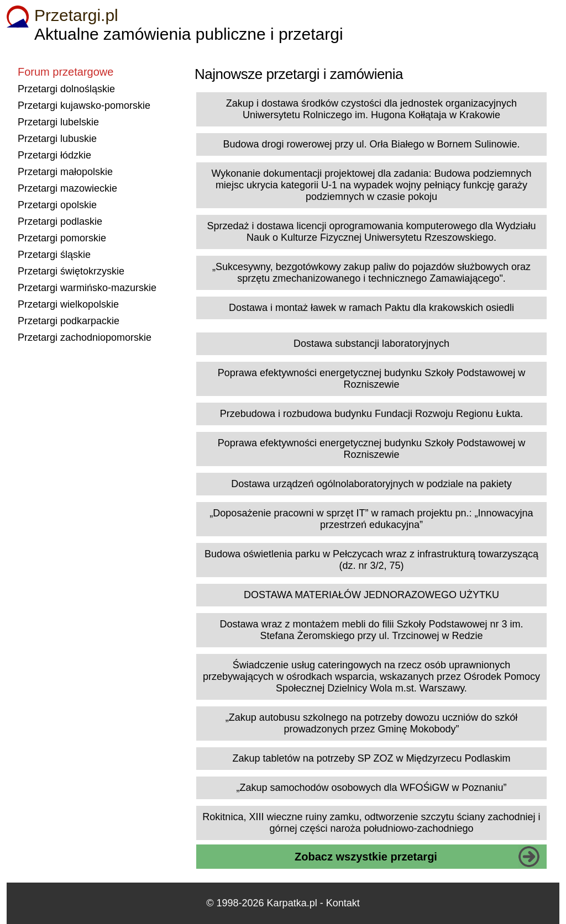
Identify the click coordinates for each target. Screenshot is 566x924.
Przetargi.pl (76, 15)
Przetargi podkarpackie (69, 321)
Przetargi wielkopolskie (68, 304)
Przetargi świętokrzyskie (71, 271)
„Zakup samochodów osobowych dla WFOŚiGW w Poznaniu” (371, 788)
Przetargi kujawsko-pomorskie (84, 105)
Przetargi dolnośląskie (66, 89)
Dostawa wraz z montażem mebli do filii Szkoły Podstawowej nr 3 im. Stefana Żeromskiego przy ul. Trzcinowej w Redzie (371, 630)
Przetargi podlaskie (60, 221)
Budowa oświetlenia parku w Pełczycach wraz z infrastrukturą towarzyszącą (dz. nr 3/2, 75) (371, 560)
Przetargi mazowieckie (67, 188)
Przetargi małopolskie (65, 172)
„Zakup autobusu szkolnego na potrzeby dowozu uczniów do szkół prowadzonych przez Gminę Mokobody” (371, 723)
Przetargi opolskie (57, 205)
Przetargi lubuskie (57, 139)
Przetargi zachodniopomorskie (85, 337)
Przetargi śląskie (54, 255)
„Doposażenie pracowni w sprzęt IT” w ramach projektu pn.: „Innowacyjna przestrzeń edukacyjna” (371, 519)
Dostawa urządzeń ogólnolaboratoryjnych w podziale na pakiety (371, 484)
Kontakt (343, 903)
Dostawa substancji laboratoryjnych (371, 344)
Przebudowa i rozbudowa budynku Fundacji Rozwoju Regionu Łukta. (371, 414)
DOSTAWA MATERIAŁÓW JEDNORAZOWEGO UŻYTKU (371, 595)
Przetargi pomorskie (62, 238)
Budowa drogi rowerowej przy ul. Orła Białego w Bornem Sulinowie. (371, 144)
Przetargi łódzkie (54, 155)
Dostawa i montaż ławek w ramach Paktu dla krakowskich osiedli (371, 308)
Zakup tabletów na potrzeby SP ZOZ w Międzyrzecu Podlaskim (372, 758)
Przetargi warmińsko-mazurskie (87, 288)
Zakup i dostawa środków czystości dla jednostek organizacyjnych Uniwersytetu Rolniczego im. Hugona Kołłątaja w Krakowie (371, 109)
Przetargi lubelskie (58, 122)
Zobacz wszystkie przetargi (366, 857)
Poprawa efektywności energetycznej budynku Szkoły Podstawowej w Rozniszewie (371, 379)
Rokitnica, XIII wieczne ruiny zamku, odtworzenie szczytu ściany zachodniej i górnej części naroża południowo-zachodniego (371, 823)
